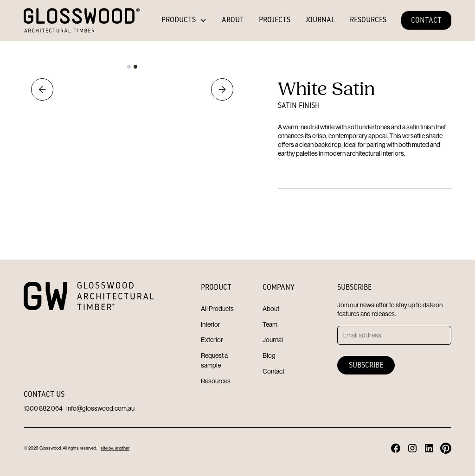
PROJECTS (275, 20)
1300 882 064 (43, 408)
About (271, 309)
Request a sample (214, 360)
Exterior (212, 340)
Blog (269, 355)
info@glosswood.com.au (100, 408)
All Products (217, 309)
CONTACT (426, 21)
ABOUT (233, 20)
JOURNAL (320, 20)
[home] (82, 20)
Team (270, 324)
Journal (273, 340)
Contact (273, 371)
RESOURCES (368, 20)
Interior (211, 324)
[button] (184, 20)
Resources (216, 381)
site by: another (115, 448)
